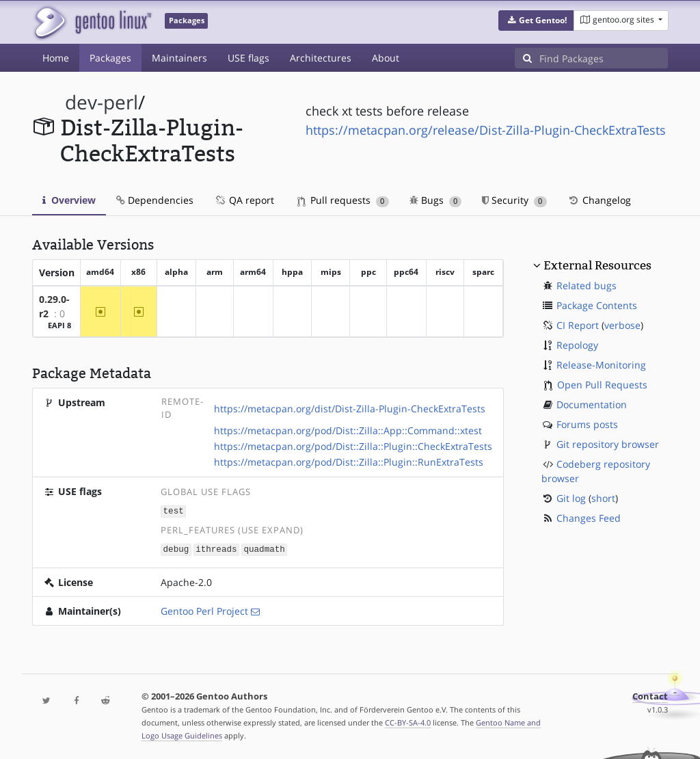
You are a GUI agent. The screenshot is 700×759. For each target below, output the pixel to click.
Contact (650, 695)
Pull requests (343, 200)
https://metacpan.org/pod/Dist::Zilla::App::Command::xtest (348, 430)
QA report (244, 200)
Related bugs (587, 285)
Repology (577, 345)
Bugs (436, 200)
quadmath (264, 548)
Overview (69, 200)
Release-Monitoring (601, 365)
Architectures (321, 58)
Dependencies (155, 200)
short (603, 498)
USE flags (248, 58)
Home (56, 58)
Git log (571, 498)
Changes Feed (589, 518)
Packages (110, 58)
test (174, 510)
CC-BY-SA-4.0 (408, 721)
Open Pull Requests (602, 385)
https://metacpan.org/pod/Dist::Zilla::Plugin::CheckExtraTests (353, 446)
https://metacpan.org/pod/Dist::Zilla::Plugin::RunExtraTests (349, 462)
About (386, 58)
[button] (536, 21)
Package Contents (597, 305)
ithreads (216, 548)
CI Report (578, 325)
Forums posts (587, 424)
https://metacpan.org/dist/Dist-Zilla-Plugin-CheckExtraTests (350, 409)
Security (514, 200)
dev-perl (102, 102)
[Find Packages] (604, 58)
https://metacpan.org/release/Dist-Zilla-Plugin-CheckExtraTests (486, 130)
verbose (622, 325)
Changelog (599, 200)
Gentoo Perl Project (204, 610)
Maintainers (179, 58)
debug (176, 548)
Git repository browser (608, 444)
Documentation (592, 404)
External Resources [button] (597, 265)
